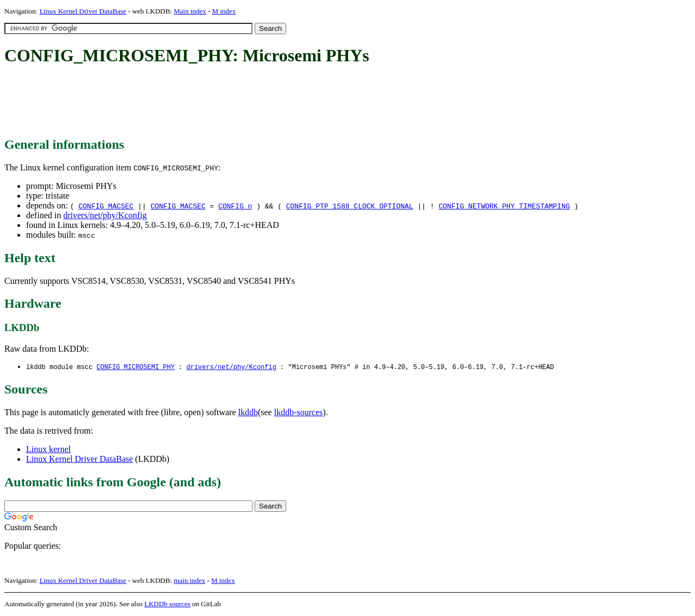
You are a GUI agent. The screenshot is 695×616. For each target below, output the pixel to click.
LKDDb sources (168, 604)
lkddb (248, 413)
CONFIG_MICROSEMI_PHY (136, 367)
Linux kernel (48, 450)
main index (189, 581)
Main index (190, 11)
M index (224, 11)
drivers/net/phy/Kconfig (105, 215)
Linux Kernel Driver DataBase (83, 11)
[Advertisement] (202, 102)
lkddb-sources (299, 413)
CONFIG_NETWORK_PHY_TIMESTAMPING (504, 206)
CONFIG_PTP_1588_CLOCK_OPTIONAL (350, 206)
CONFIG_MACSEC (106, 206)
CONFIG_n (235, 206)
